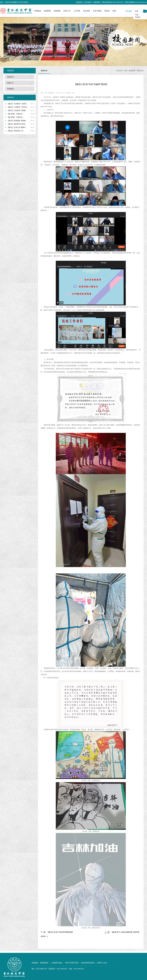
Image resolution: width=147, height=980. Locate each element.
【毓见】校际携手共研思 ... (17, 124)
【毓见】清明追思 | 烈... (16, 131)
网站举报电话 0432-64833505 (113, 2)
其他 (114, 11)
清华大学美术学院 (72, 963)
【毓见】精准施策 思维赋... (17, 121)
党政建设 (57, 11)
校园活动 (10, 77)
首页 (126, 71)
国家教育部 (44, 963)
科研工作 (67, 11)
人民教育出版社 (57, 963)
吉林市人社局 (102, 963)
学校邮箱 (79, 2)
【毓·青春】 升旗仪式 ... (16, 114)
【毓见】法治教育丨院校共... (18, 104)
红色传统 (87, 11)
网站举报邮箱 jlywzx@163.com (136, 2)
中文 (137, 11)
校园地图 (97, 2)
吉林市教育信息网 (88, 963)
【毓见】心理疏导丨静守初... (18, 107)
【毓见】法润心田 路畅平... (17, 127)
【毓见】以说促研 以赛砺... (17, 110)
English (138, 17)
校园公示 (10, 83)
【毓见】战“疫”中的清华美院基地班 (60, 932)
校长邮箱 (88, 2)
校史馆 (107, 11)
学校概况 (38, 11)
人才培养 (77, 11)
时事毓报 (10, 89)
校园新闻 (47, 11)
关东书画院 (97, 11)
